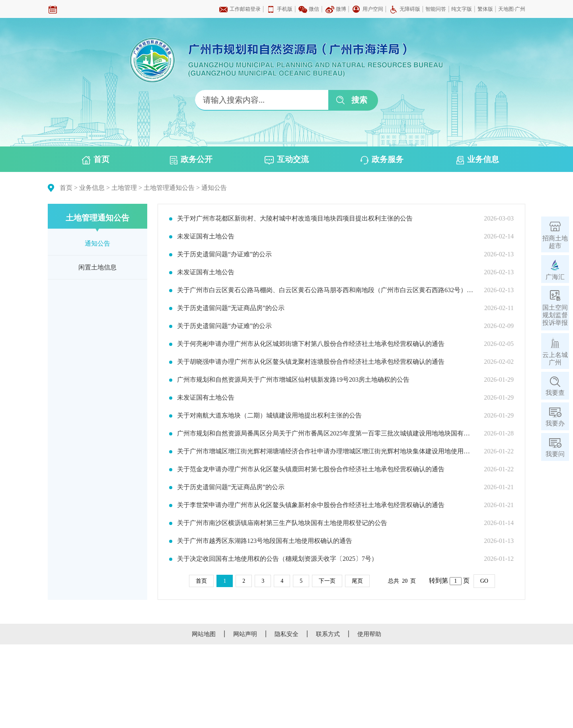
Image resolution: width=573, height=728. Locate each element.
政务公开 (191, 160)
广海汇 (555, 277)
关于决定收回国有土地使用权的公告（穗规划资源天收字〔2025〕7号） (277, 559)
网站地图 (204, 634)
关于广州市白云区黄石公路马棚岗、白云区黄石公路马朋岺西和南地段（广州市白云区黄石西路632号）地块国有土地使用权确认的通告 (325, 290)
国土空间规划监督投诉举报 (555, 315)
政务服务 (382, 160)
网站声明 (245, 634)
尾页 (357, 581)
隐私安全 (286, 634)
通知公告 (214, 188)
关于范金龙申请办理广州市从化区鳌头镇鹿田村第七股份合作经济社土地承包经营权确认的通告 (311, 469)
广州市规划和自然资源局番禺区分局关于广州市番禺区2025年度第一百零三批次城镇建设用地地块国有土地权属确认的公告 (325, 433)
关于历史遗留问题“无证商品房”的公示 (231, 308)
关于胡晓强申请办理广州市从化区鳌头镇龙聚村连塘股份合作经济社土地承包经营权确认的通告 (311, 362)
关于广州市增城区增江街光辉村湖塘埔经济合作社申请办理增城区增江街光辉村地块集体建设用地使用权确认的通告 (325, 451)
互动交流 (287, 160)
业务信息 (478, 160)
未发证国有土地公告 (206, 236)
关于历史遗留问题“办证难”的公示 (224, 254)
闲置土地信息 (97, 267)
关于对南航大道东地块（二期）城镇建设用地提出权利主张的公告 (269, 416)
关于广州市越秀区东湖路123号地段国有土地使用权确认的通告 (265, 541)
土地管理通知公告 (169, 188)
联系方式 (328, 634)
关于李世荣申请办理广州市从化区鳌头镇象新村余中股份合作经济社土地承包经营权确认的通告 (311, 505)
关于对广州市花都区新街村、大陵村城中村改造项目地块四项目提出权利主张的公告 (295, 219)
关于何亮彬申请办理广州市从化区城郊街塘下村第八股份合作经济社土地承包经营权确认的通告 (311, 344)
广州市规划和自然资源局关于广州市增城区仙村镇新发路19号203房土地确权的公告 (293, 380)
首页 (96, 160)
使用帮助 (369, 634)
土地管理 (124, 188)
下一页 (327, 581)
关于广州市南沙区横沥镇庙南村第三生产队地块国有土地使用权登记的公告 (282, 523)
